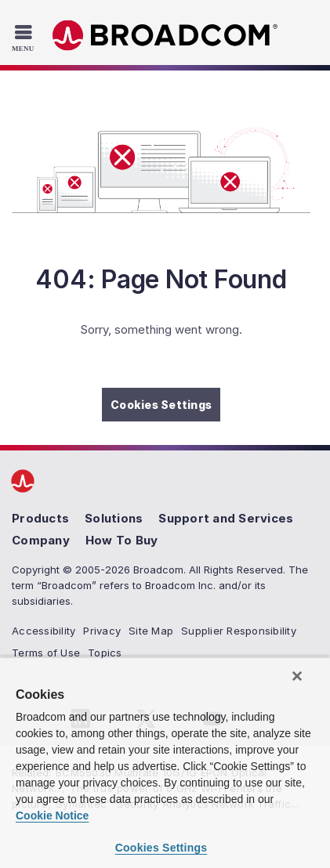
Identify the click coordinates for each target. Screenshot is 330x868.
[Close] (297, 676)
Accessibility (44, 631)
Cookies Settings (161, 405)
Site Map (151, 631)
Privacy (102, 631)
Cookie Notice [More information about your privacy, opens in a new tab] (52, 816)
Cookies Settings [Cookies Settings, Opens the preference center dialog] (161, 848)
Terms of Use (46, 653)
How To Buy (122, 540)
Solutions (114, 518)
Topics (105, 653)
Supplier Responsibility (239, 631)
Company (41, 540)
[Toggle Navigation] (25, 38)
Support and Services (226, 518)
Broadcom (165, 36)
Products (40, 518)
